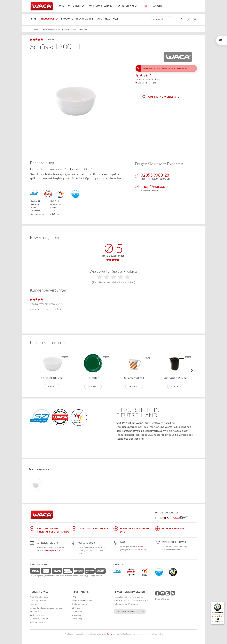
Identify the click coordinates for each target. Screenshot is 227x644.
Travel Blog (77, 619)
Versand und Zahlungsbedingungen (46, 608)
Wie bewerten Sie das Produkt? (114, 277)
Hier (142, 546)
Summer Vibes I (134, 378)
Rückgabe (34, 611)
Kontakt (34, 604)
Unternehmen (76, 6)
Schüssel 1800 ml (52, 378)
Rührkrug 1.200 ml (175, 378)
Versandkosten (107, 634)
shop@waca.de (53, 550)
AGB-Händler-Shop (39, 597)
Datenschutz (78, 611)
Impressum (77, 615)
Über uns (76, 608)
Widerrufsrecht (37, 615)
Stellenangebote (79, 604)
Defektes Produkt (38, 601)
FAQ (74, 597)
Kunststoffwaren (127, 6)
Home (61, 6)
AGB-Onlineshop (38, 622)
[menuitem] (35, 19)
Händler (157, 6)
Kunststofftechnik (100, 6)
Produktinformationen (82, 601)
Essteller (93, 378)
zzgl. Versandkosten (153, 79)
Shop (144, 6)
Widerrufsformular (39, 619)
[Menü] (222, 604)
